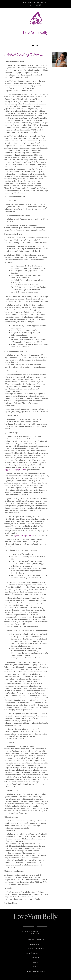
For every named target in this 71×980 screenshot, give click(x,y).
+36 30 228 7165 (36, 5)
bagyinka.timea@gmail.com (36, 3)
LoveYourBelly (35, 32)
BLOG (36, 967)
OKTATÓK (36, 958)
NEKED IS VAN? (35, 944)
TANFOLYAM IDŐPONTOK (36, 949)
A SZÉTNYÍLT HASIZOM (35, 940)
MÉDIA (35, 962)
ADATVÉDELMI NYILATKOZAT (35, 972)
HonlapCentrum (39, 976)
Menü (35, 46)
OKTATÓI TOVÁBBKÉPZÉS (35, 953)
